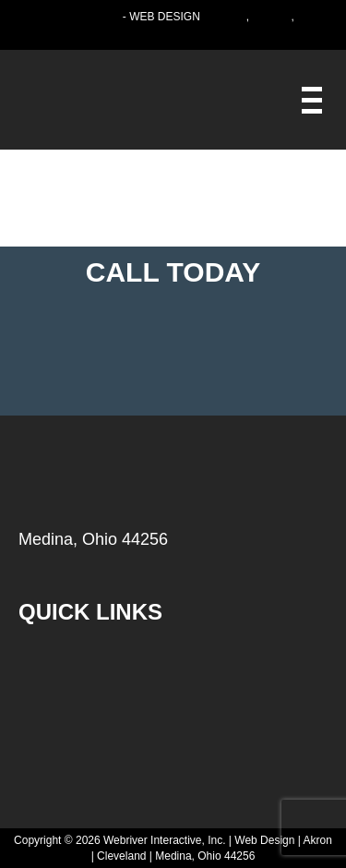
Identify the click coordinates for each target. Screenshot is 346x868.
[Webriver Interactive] (312, 100)
